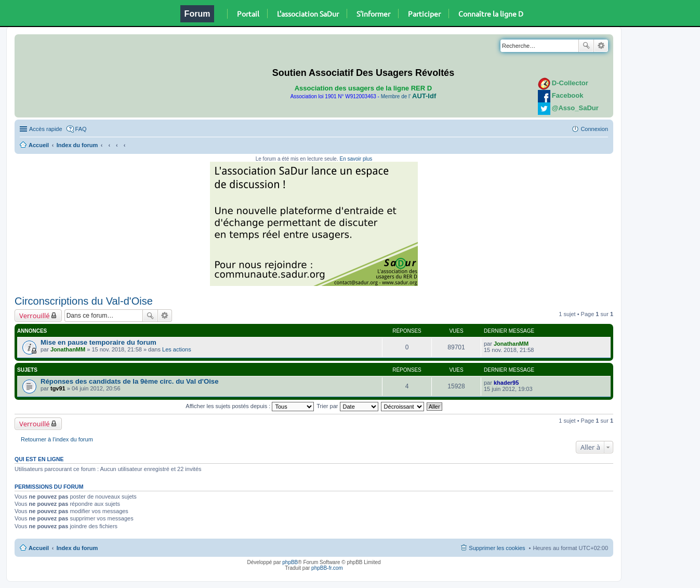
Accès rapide (46, 129)
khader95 (506, 383)
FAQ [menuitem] (81, 129)
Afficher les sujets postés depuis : (250, 406)
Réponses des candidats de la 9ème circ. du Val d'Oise (130, 381)
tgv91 (58, 388)
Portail (248, 14)
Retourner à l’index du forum (57, 439)
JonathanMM (68, 349)
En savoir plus (356, 159)
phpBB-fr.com (327, 568)
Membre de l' (408, 96)
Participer (424, 14)
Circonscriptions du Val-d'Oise (84, 301)
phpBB (290, 562)
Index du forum (77, 145)
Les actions (177, 349)
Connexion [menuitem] (594, 129)
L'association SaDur (308, 14)
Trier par (347, 406)
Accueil (39, 145)
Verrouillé (35, 316)
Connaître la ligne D (491, 14)
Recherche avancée (601, 46)
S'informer (373, 14)
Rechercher (586, 46)
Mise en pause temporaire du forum (98, 342)
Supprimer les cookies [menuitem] (497, 548)
